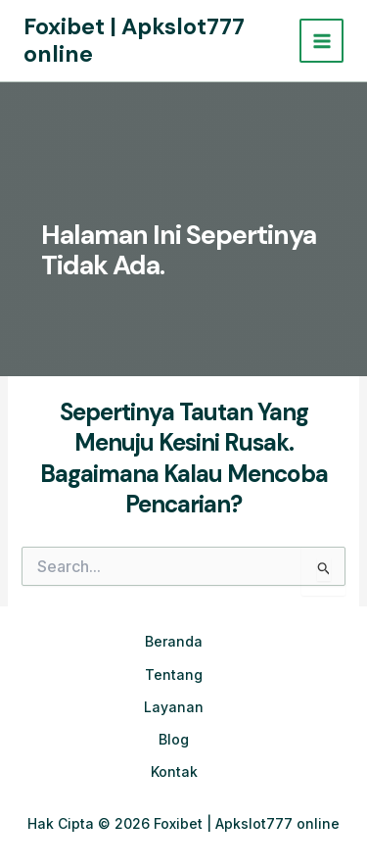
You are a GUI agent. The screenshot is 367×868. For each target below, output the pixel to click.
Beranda (174, 641)
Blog (174, 739)
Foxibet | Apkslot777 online (134, 40)
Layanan (174, 707)
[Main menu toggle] (321, 41)
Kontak (174, 772)
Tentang (174, 675)
